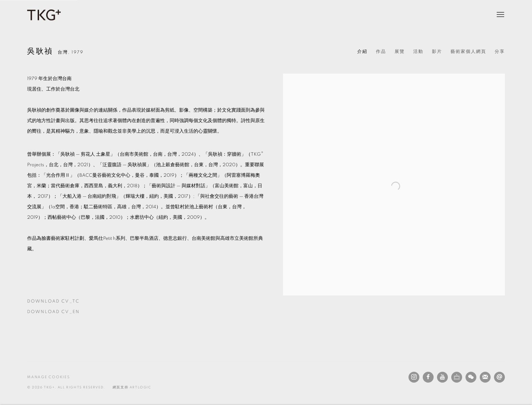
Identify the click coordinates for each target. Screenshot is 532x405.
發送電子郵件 (499, 377)
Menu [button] (500, 15)
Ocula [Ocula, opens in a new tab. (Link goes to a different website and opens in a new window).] (457, 377)
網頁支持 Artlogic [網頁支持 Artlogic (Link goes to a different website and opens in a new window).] (132, 387)
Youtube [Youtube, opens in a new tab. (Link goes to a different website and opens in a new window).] (442, 377)
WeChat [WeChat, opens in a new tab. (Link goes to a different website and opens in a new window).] (471, 377)
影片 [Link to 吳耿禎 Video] (437, 52)
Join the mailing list (485, 377)
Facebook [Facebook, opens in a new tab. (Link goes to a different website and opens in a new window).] (428, 377)
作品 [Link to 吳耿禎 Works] (381, 52)
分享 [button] (500, 52)
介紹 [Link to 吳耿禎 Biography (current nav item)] (362, 52)
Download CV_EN (65, 313)
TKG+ (44, 15)
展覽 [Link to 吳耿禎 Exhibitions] (400, 52)
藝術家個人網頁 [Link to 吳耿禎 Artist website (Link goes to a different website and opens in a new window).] (468, 52)
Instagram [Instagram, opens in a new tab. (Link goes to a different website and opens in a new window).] (414, 377)
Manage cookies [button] (49, 377)
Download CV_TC (65, 303)
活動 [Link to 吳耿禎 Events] (418, 52)
